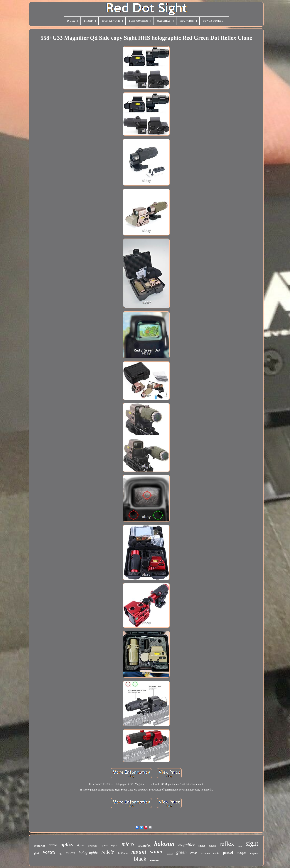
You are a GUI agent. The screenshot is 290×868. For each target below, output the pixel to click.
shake (202, 846)
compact (93, 846)
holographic (88, 852)
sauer (156, 851)
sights (81, 845)
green (181, 852)
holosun (164, 844)
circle (53, 845)
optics (67, 844)
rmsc (194, 853)
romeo (154, 860)
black (140, 859)
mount (139, 852)
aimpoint (254, 853)
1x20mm (205, 853)
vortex (49, 852)
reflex (227, 844)
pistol (228, 852)
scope (241, 852)
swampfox (144, 846)
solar (240, 846)
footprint (40, 846)
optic (115, 845)
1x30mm (123, 853)
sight (252, 843)
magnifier (187, 845)
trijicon (70, 853)
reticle (108, 852)
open (104, 845)
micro (128, 844)
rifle (61, 854)
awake (216, 853)
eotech (212, 846)
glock (37, 853)
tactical (170, 854)
